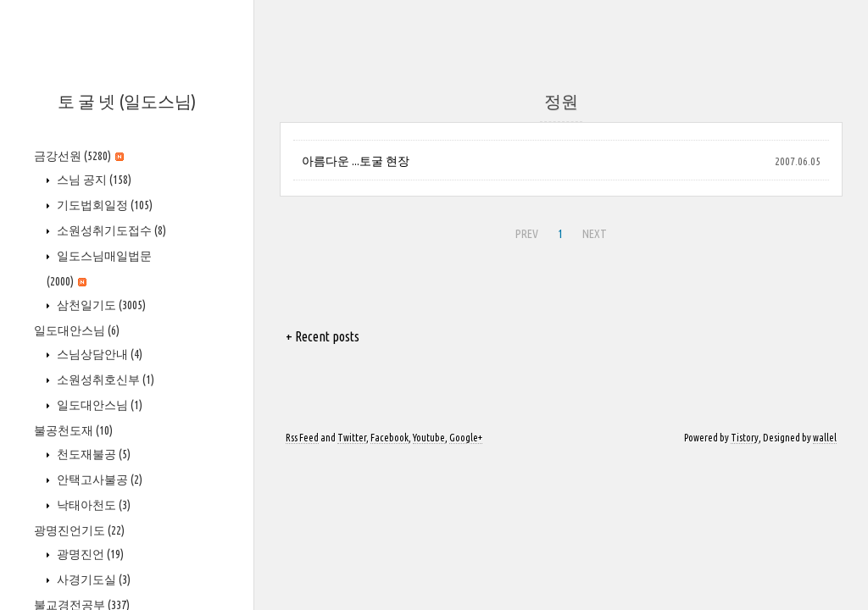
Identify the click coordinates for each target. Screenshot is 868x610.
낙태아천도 (92, 505)
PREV (525, 231)
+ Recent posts (323, 336)
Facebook (389, 438)
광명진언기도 (79, 530)
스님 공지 (93, 180)
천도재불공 (92, 454)
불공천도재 (73, 430)
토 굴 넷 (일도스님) (127, 101)
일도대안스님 (77, 330)
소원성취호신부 (104, 380)
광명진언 (89, 554)
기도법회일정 (103, 205)
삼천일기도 (100, 305)
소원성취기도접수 (110, 230)
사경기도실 (92, 579)
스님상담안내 (98, 354)
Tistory (745, 438)
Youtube (429, 438)
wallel (825, 438)
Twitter (352, 438)
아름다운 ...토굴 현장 (356, 161)
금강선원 (79, 156)
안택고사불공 (98, 480)
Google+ (466, 438)
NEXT (593, 231)
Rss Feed (302, 438)
